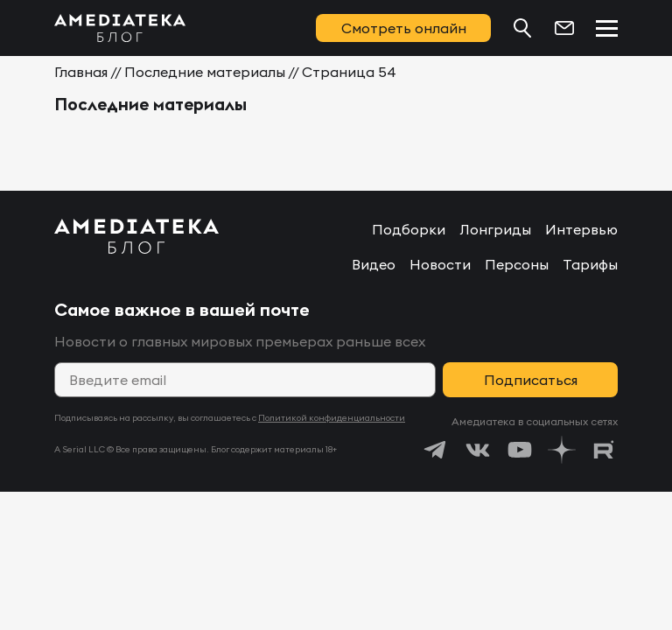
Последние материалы (205, 72)
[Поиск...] (522, 28)
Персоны (517, 264)
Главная (81, 72)
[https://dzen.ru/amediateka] (562, 450)
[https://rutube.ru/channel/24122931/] (604, 450)
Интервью (581, 229)
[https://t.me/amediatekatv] (436, 450)
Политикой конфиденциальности (332, 418)
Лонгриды (495, 229)
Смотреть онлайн (404, 28)
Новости (440, 264)
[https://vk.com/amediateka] (478, 450)
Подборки (409, 229)
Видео (374, 264)
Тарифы (590, 264)
